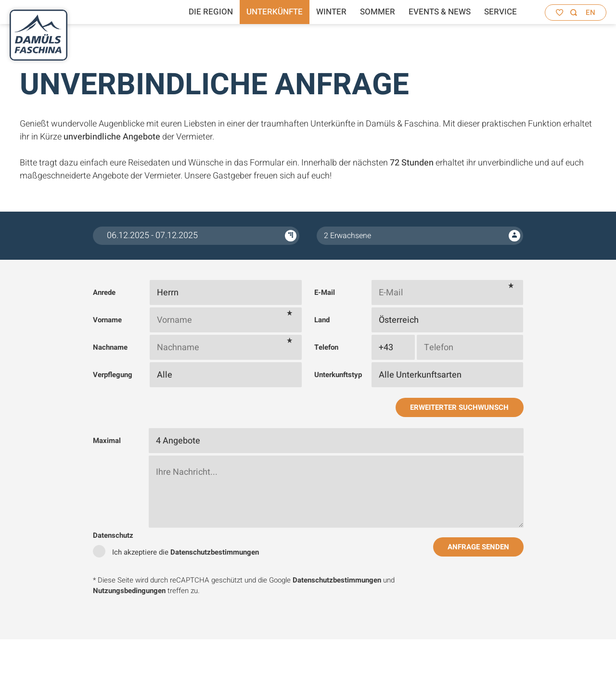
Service (500, 12)
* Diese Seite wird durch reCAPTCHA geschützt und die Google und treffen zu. (244, 586)
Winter (331, 12)
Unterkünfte (275, 12)
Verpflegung (113, 375)
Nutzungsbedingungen (129, 591)
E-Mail (325, 292)
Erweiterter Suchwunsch (459, 407)
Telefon (326, 347)
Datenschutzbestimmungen (215, 552)
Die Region (211, 12)
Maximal (107, 441)
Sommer (378, 12)
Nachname (110, 347)
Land (322, 320)
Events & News (440, 12)
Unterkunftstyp (338, 375)
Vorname (107, 320)
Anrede (104, 292)
